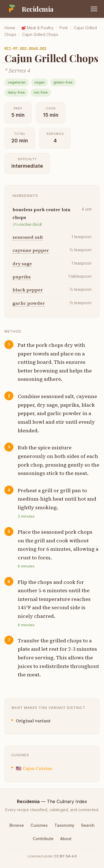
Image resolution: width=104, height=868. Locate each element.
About (66, 839)
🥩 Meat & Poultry (37, 28)
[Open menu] (94, 9)
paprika (22, 277)
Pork (64, 28)
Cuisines (39, 825)
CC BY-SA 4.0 (65, 856)
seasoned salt (28, 237)
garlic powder (29, 303)
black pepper (28, 290)
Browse (17, 825)
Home (10, 28)
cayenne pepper (31, 250)
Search (88, 825)
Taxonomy (64, 825)
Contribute (43, 839)
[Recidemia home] (29, 9)
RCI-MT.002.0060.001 (26, 48)
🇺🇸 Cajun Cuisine (34, 768)
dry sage (22, 264)
